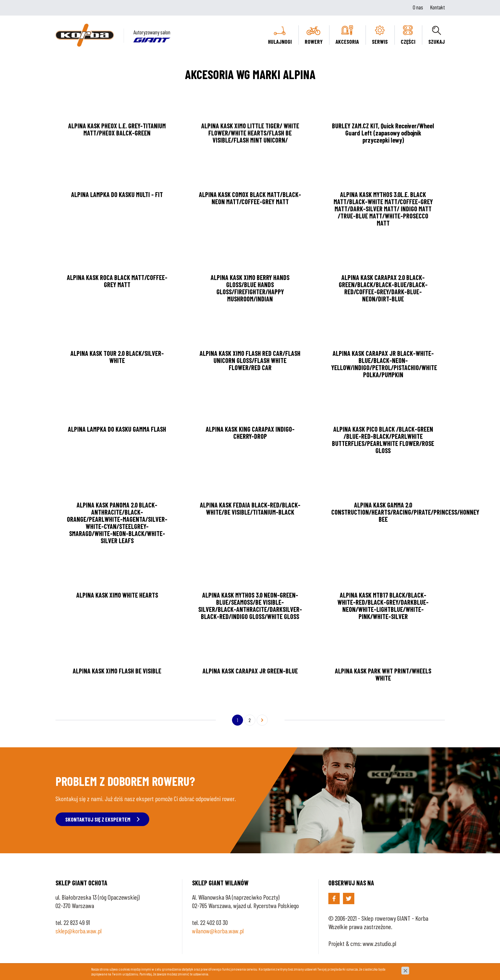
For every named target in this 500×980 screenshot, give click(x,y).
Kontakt (438, 7)
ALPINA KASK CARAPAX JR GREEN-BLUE (250, 671)
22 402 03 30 (214, 922)
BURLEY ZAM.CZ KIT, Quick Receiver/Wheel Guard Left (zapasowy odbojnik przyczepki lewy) (383, 133)
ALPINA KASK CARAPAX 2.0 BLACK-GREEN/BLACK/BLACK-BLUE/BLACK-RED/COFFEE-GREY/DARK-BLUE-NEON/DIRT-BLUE (383, 288)
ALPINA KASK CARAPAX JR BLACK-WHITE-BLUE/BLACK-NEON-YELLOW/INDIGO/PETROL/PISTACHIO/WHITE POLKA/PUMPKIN (384, 364)
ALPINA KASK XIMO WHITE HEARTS (117, 595)
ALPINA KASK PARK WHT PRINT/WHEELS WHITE (383, 674)
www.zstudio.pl (379, 943)
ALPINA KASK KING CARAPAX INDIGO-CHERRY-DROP (250, 433)
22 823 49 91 (77, 922)
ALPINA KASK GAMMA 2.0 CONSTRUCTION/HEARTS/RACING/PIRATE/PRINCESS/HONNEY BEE (405, 512)
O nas (418, 7)
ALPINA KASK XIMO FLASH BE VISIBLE (117, 671)
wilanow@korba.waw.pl (218, 931)
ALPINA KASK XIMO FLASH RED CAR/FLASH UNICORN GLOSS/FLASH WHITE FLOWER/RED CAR (250, 360)
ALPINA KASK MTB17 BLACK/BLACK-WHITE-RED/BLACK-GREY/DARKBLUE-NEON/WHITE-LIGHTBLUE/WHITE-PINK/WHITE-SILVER (383, 606)
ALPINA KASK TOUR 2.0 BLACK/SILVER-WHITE (117, 357)
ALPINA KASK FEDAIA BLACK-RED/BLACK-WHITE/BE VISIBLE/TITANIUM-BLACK (250, 508)
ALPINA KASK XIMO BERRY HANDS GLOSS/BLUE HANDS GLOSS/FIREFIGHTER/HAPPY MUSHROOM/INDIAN (250, 288)
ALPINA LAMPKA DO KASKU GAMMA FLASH (117, 429)
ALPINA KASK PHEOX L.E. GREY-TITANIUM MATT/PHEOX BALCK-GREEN (117, 129)
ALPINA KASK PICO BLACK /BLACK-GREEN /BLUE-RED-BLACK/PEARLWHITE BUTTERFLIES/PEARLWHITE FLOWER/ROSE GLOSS (383, 440)
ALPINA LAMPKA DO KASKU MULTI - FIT (117, 194)
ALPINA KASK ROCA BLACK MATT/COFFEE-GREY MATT (117, 281)
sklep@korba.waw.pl (79, 931)
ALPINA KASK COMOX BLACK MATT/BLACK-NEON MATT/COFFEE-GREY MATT (250, 198)
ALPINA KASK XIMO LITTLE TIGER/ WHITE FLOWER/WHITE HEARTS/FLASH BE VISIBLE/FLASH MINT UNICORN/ (250, 133)
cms (355, 943)
